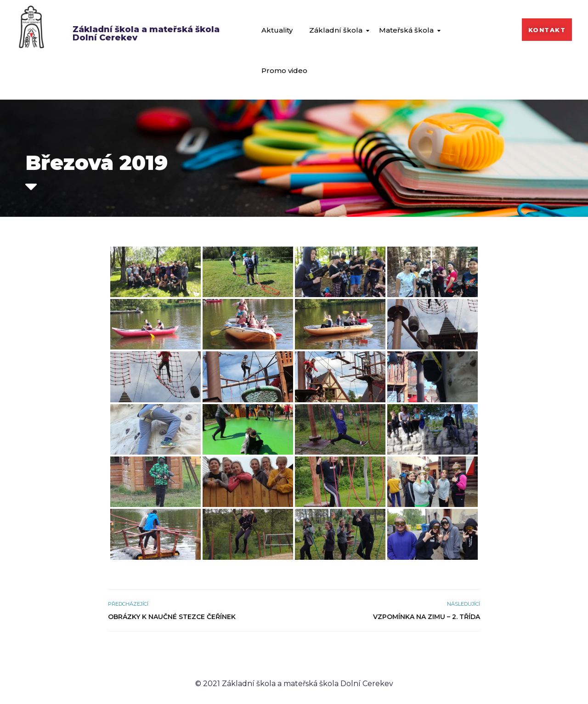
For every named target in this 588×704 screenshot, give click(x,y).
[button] (547, 30)
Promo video (284, 70)
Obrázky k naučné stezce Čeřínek (172, 617)
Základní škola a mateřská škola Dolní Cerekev (146, 34)
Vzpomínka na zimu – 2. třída (427, 617)
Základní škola (336, 30)
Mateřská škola (406, 30)
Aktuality (277, 30)
